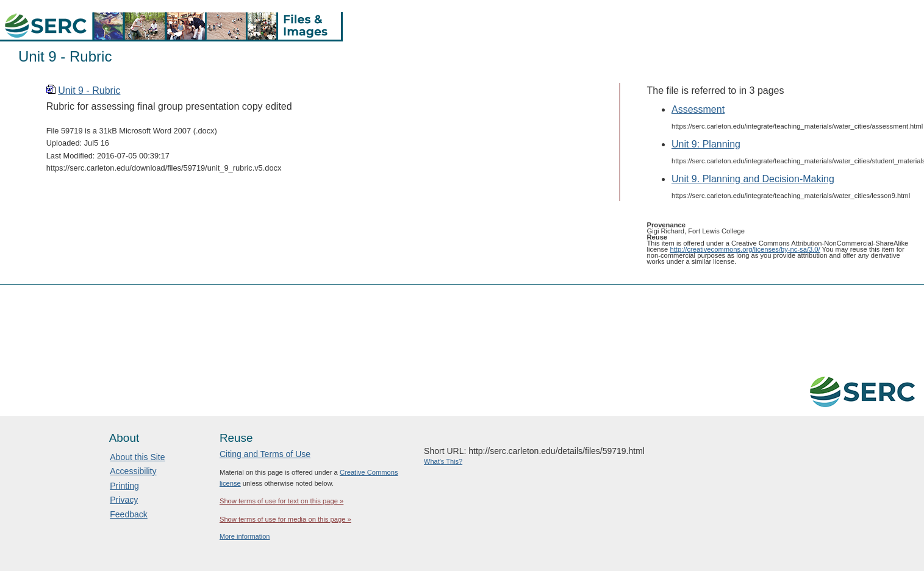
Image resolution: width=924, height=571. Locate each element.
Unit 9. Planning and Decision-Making (753, 179)
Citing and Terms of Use (265, 454)
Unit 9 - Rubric (89, 90)
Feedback (128, 514)
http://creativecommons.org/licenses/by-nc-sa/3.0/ (745, 249)
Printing (124, 486)
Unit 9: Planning (706, 144)
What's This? (443, 461)
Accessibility (133, 471)
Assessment (698, 109)
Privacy (124, 500)
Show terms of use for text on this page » (281, 501)
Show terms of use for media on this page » (285, 519)
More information (245, 536)
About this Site (137, 457)
